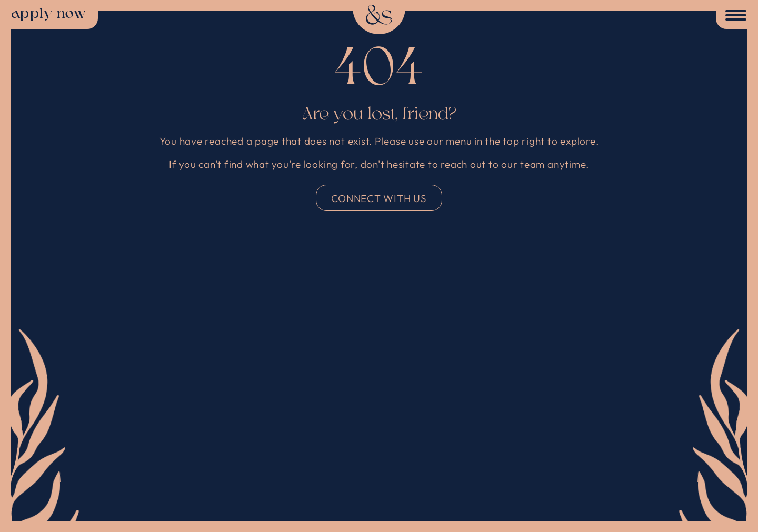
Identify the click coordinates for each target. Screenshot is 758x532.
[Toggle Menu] (734, 16)
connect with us (379, 198)
